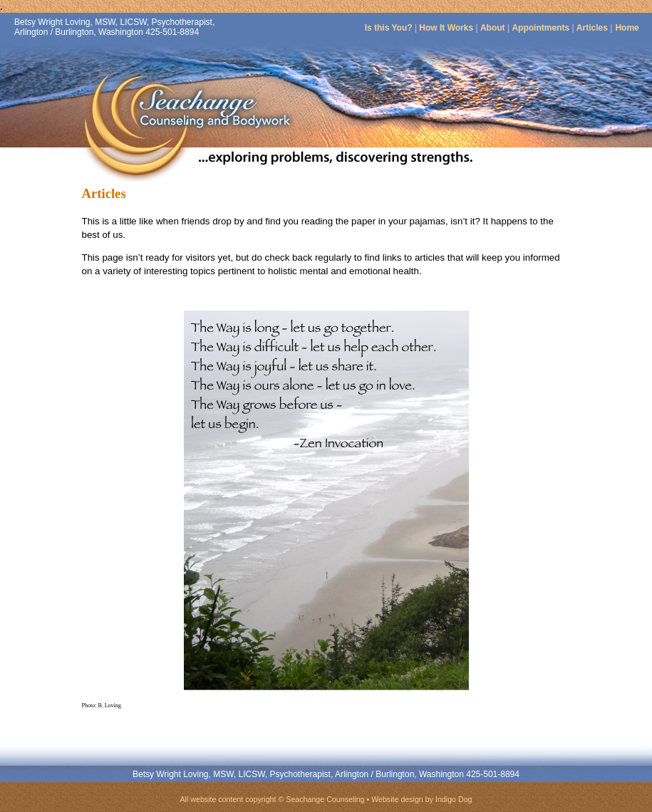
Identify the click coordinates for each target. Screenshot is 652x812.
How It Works (446, 28)
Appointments (542, 28)
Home (627, 28)
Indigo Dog (454, 799)
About (493, 28)
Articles (592, 28)
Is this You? (389, 28)
